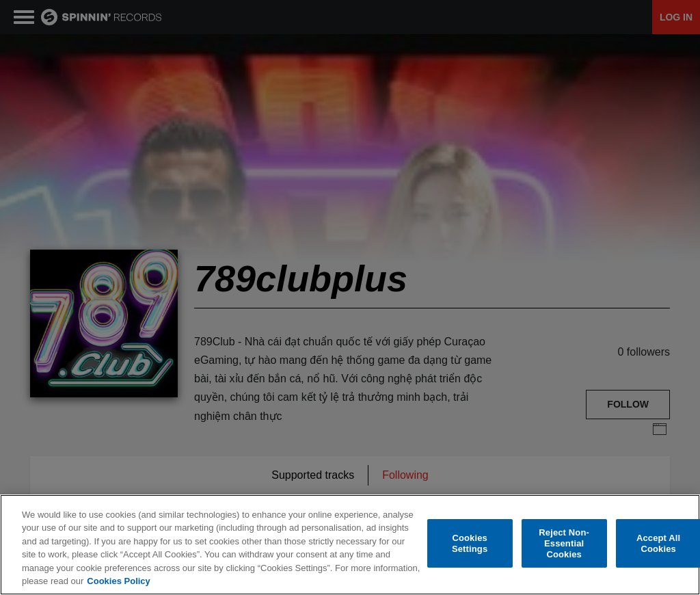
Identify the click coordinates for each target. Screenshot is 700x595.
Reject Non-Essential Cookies (564, 544)
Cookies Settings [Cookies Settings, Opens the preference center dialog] (470, 543)
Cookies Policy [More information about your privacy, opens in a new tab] (118, 581)
